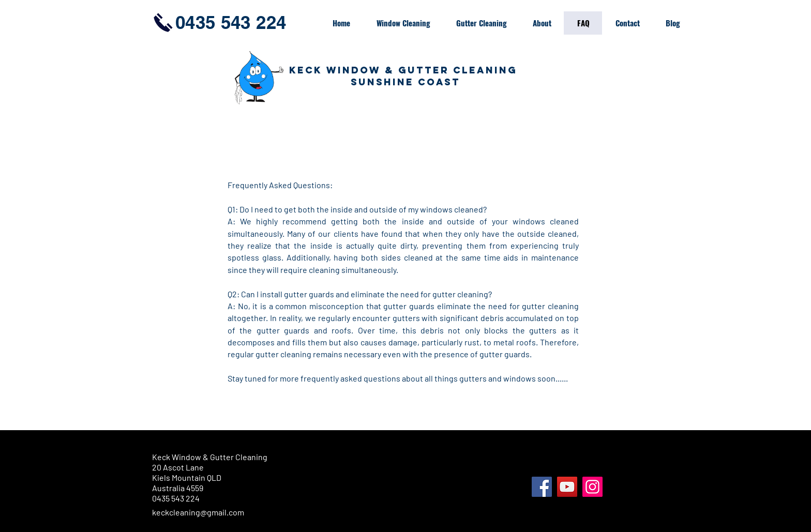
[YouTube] (567, 487)
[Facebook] (542, 487)
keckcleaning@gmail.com (198, 512)
